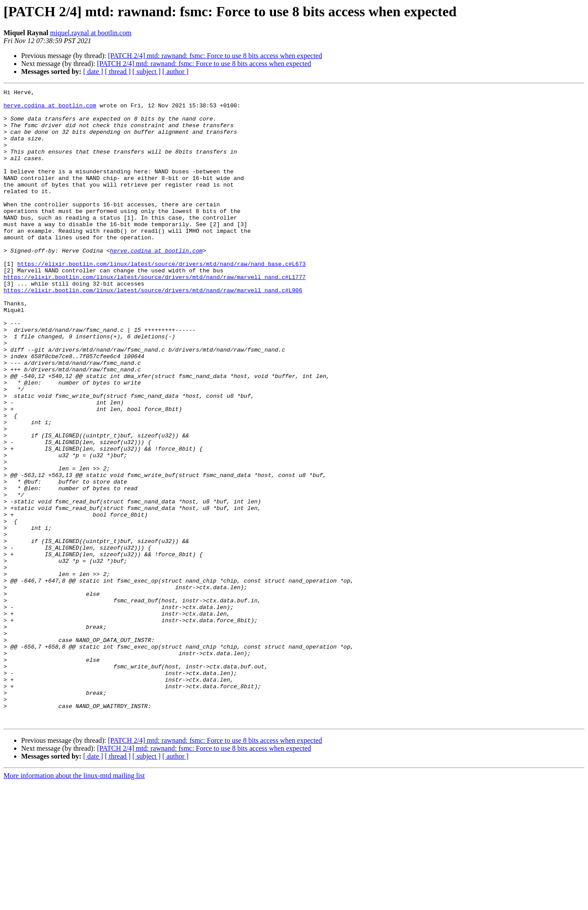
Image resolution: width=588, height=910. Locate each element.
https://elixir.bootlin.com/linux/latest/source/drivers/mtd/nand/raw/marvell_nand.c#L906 (153, 331)
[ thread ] (118, 72)
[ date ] (93, 72)
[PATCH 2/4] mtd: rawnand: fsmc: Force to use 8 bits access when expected (215, 56)
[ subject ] (147, 72)
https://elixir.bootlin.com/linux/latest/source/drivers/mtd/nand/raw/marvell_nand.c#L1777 (154, 315)
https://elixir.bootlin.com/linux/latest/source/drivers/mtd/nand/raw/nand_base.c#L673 (161, 299)
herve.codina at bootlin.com (50, 109)
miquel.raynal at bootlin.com (91, 33)
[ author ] (176, 72)
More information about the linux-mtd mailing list (74, 902)
